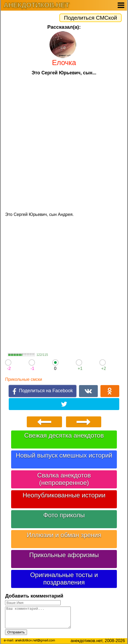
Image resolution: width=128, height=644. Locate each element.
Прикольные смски (23, 379)
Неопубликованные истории (64, 495)
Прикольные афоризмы (64, 555)
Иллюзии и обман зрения (64, 535)
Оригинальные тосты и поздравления (64, 579)
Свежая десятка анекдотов (64, 435)
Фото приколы (64, 515)
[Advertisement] (64, 143)
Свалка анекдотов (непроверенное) (64, 479)
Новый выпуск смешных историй (64, 455)
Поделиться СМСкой (90, 18)
